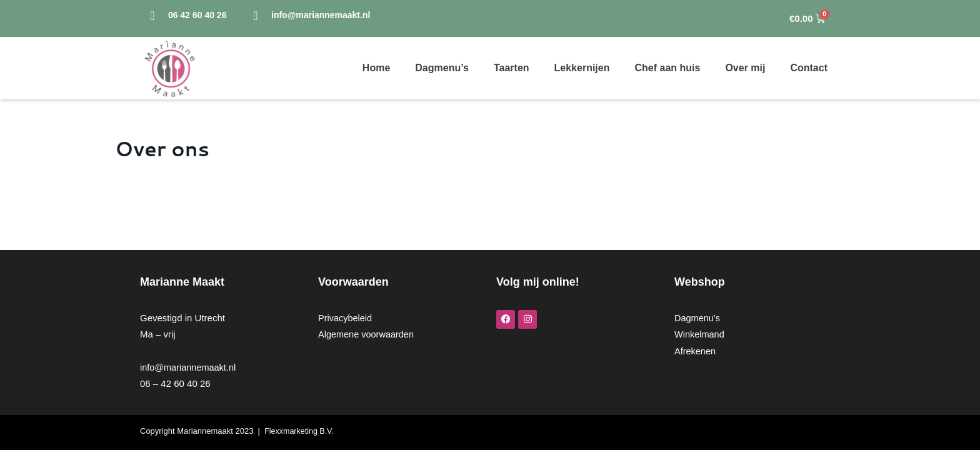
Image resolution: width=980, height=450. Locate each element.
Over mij (745, 68)
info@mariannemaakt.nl (190, 367)
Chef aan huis (667, 68)
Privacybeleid (346, 318)
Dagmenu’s (442, 68)
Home (376, 68)
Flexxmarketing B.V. (300, 431)
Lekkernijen (582, 68)
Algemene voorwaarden (367, 334)
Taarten (512, 68)
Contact (809, 68)
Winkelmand (700, 334)
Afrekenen (696, 351)
